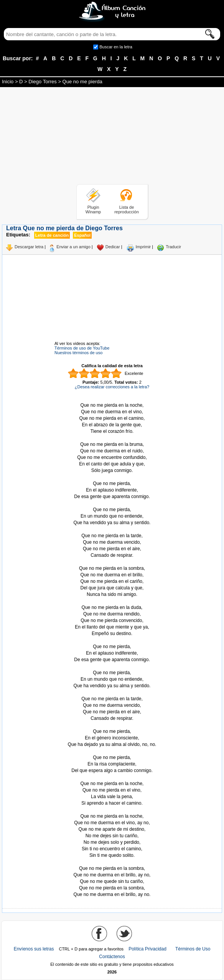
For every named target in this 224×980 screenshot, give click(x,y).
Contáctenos (112, 957)
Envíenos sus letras (34, 949)
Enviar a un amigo (73, 247)
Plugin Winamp (93, 210)
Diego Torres (42, 82)
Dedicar (113, 247)
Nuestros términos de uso (78, 353)
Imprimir (143, 247)
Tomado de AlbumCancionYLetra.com (112, 862)
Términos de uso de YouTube (82, 348)
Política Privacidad (147, 949)
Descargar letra (29, 247)
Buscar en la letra (116, 47)
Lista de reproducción (127, 210)
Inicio (8, 82)
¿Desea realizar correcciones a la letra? (112, 387)
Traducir (173, 247)
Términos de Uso (193, 949)
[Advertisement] (112, 137)
